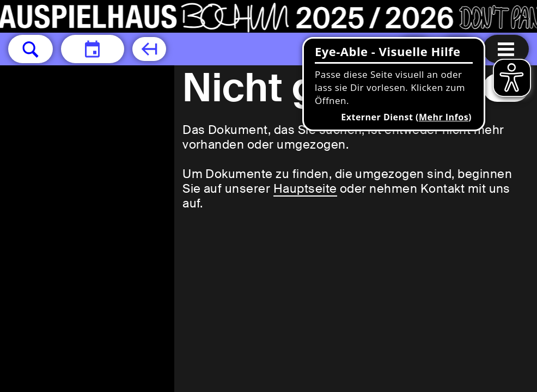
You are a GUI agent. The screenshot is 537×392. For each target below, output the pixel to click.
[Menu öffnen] (506, 49)
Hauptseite (305, 189)
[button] (30, 49)
